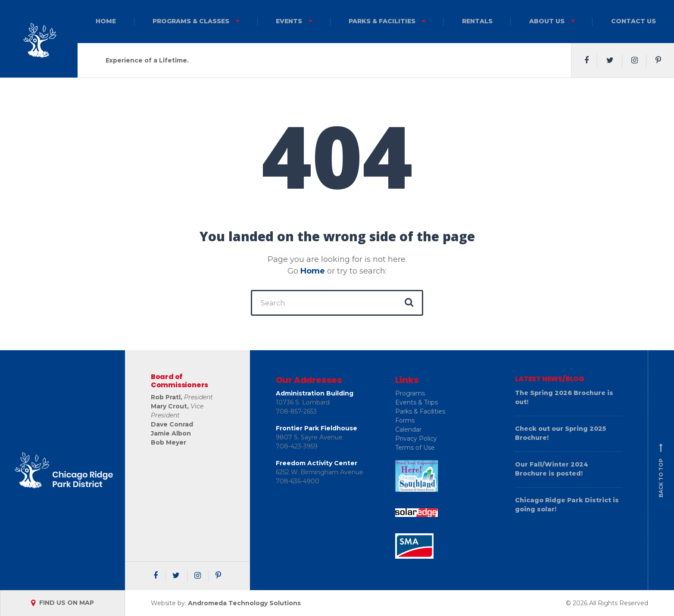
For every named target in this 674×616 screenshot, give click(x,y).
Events (289, 21)
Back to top (661, 470)
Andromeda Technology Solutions (244, 603)
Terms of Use (415, 448)
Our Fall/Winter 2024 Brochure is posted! (552, 469)
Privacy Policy (416, 439)
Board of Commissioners (179, 381)
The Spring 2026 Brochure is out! (564, 397)
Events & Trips (417, 402)
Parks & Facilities (382, 21)
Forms (405, 420)
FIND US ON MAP (62, 603)
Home (106, 21)
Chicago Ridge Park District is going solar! (567, 505)
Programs (410, 393)
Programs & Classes (191, 21)
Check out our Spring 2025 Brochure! (560, 433)
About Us (547, 21)
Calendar (408, 429)
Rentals (477, 21)
